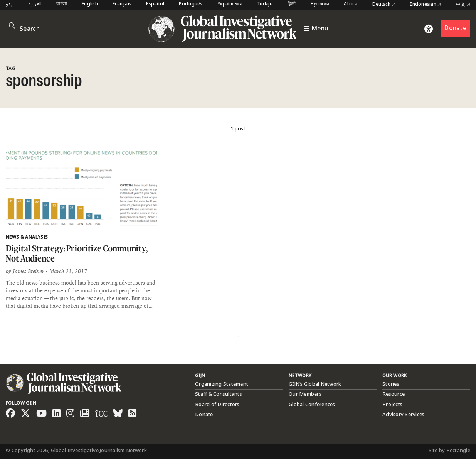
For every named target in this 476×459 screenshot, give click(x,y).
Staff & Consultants (219, 394)
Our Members (305, 394)
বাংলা (62, 4)
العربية (35, 4)
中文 (463, 5)
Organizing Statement (222, 384)
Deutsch (384, 5)
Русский (320, 4)
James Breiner (29, 271)
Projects (392, 405)
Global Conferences (312, 405)
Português (191, 4)
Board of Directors (217, 405)
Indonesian (426, 5)
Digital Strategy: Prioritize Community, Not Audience (77, 253)
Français (122, 4)
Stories (391, 384)
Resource (394, 394)
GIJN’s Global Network (315, 384)
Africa (351, 4)
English (90, 4)
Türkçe (265, 4)
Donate (455, 28)
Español (155, 4)
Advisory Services (403, 415)
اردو (10, 4)
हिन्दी (292, 4)
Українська (230, 4)
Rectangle (458, 451)
